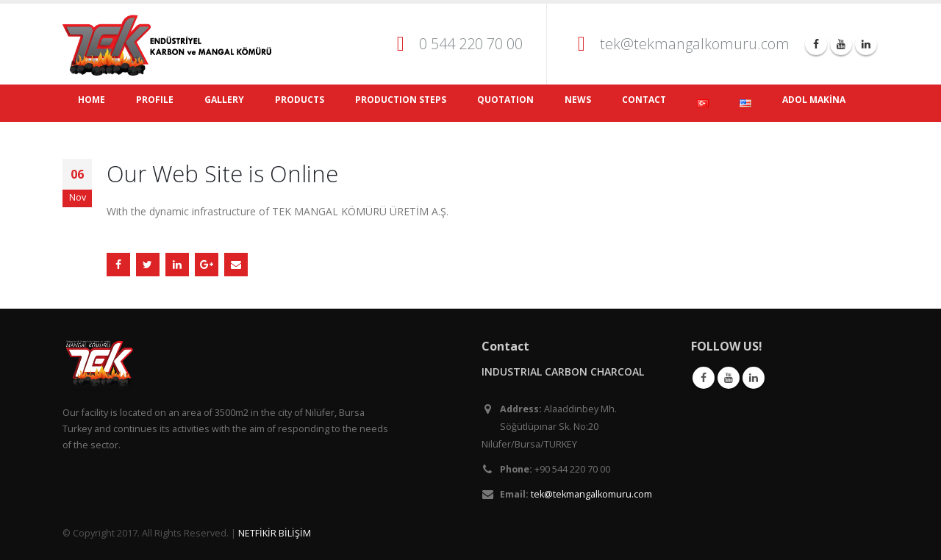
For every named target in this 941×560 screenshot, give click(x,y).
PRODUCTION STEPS (401, 100)
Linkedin (754, 378)
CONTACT (644, 100)
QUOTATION (505, 100)
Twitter (148, 265)
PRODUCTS (300, 100)
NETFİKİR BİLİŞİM (275, 533)
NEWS (578, 100)
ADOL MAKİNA (814, 100)
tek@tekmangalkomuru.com (695, 44)
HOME (92, 100)
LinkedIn (177, 265)
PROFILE (155, 100)
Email (236, 265)
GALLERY (224, 100)
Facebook (118, 265)
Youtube (729, 378)
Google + (207, 265)
